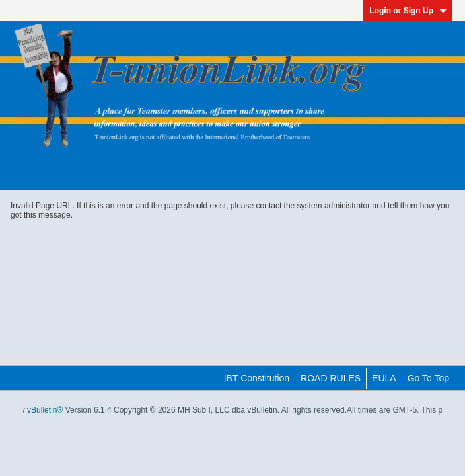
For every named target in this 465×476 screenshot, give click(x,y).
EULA (384, 378)
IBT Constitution (257, 378)
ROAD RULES (331, 378)
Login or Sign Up (408, 11)
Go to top (428, 378)
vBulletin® (45, 410)
